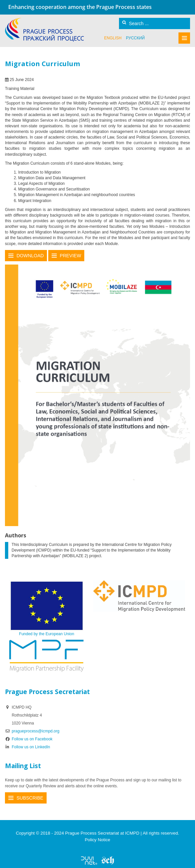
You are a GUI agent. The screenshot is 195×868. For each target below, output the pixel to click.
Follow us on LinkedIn (28, 747)
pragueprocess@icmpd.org (35, 731)
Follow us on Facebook (29, 739)
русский (135, 38)
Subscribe (30, 798)
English (113, 38)
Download (30, 256)
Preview (71, 256)
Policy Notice (97, 840)
